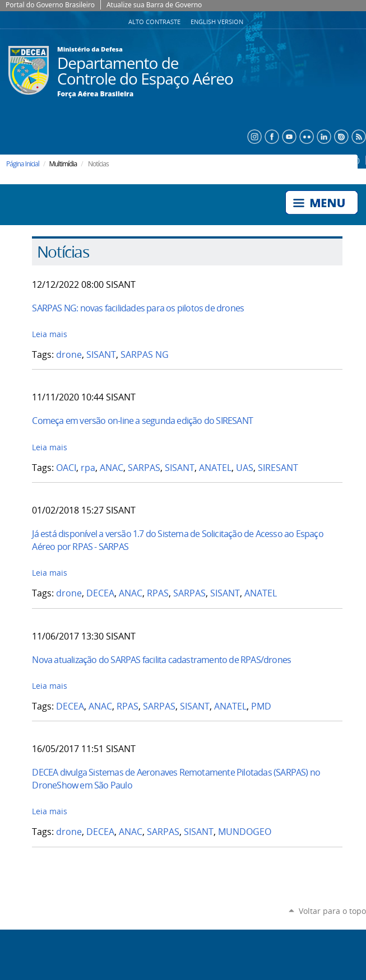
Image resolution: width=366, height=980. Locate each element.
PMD (261, 706)
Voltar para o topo (332, 911)
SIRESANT (278, 468)
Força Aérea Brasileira (95, 94)
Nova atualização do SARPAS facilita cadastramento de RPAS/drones (161, 660)
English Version (217, 22)
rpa (88, 468)
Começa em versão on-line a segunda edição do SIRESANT (142, 421)
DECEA (100, 593)
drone (69, 355)
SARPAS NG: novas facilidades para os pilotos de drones (138, 308)
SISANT (101, 355)
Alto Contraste (155, 22)
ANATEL (215, 468)
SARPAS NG (145, 355)
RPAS (158, 593)
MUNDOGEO (245, 832)
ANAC (112, 468)
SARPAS (144, 468)
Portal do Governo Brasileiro (50, 5)
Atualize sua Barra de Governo (154, 5)
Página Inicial (23, 164)
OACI (66, 468)
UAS (245, 468)
